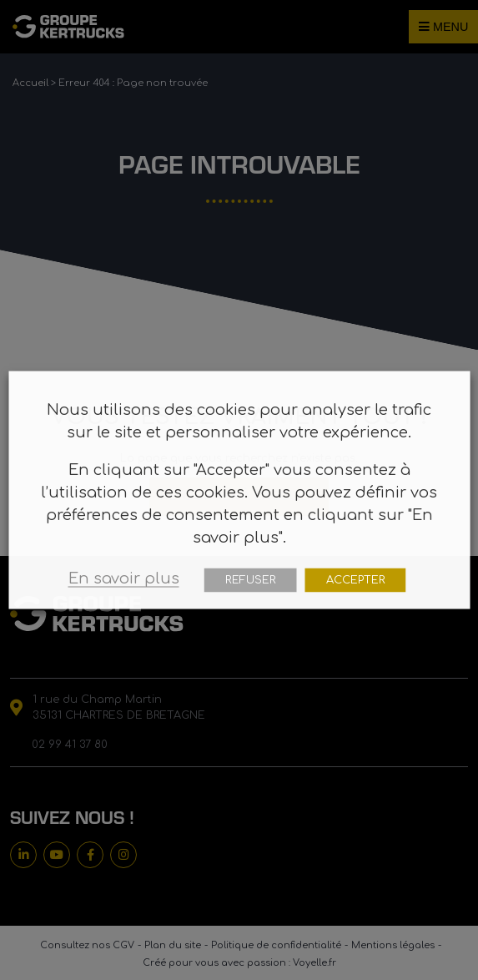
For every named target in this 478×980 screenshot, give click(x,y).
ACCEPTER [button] (356, 580)
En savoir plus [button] (124, 578)
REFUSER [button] (251, 580)
